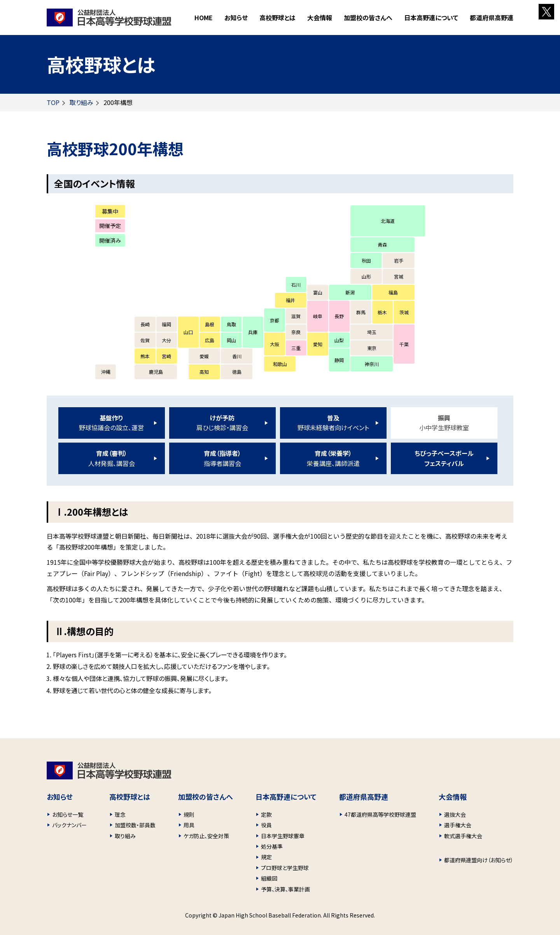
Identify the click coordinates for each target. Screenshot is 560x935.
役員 (266, 825)
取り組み (81, 102)
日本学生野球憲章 (283, 836)
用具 (189, 825)
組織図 (269, 878)
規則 (189, 814)
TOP (53, 102)
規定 (266, 857)
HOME (204, 18)
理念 (120, 814)
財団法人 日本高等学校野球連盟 (109, 18)
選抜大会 (455, 814)
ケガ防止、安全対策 (206, 836)
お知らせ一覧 (68, 814)
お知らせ (236, 18)
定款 (266, 814)
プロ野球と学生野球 (285, 868)
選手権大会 (458, 825)
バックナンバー (69, 825)
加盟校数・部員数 (135, 825)
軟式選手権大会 (463, 836)
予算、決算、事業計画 (285, 889)
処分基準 (272, 846)
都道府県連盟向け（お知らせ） (479, 860)
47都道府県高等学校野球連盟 (380, 814)
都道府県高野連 (492, 18)
